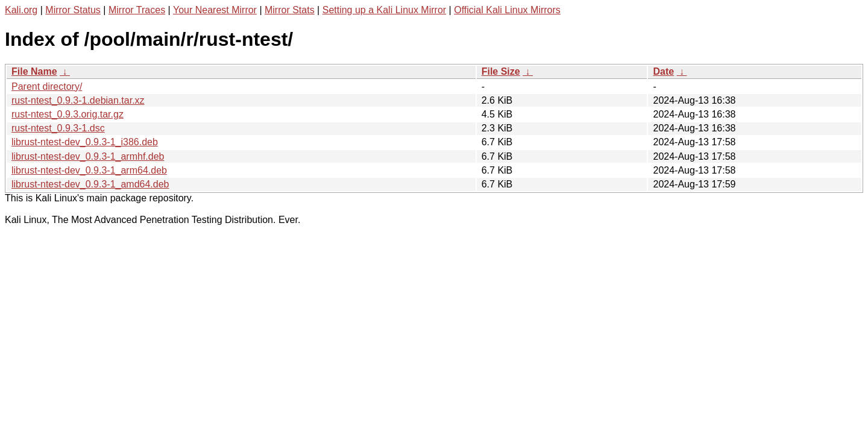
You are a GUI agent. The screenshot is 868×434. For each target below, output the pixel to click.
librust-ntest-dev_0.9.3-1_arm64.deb (89, 170)
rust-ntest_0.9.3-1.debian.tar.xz (78, 100)
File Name (34, 71)
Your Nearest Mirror (215, 10)
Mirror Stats (290, 10)
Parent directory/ (47, 86)
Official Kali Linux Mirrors (507, 10)
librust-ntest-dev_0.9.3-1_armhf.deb (88, 156)
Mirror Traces (137, 10)
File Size (501, 71)
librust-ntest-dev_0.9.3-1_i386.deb (85, 142)
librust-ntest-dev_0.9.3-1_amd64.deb (90, 184)
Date (663, 71)
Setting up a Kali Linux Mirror (384, 10)
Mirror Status (73, 10)
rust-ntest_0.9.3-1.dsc (58, 128)
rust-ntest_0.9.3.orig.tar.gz (68, 114)
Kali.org (21, 10)
